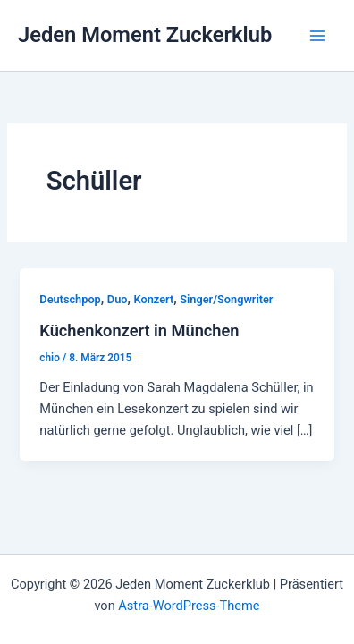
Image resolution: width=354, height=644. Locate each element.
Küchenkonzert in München (139, 330)
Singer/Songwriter (226, 299)
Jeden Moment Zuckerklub (145, 35)
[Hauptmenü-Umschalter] (317, 36)
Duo (118, 299)
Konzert (154, 299)
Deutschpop (70, 299)
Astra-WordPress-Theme (189, 606)
